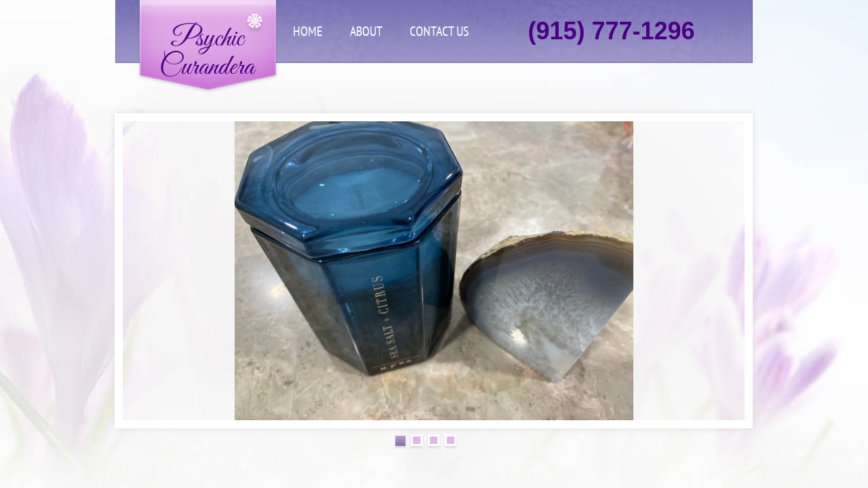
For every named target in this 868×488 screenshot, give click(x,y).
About (366, 31)
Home (308, 31)
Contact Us (439, 31)
